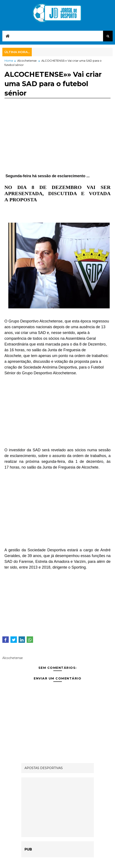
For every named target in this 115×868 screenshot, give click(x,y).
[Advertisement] (57, 143)
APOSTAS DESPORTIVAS (44, 768)
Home (9, 61)
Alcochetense (27, 61)
